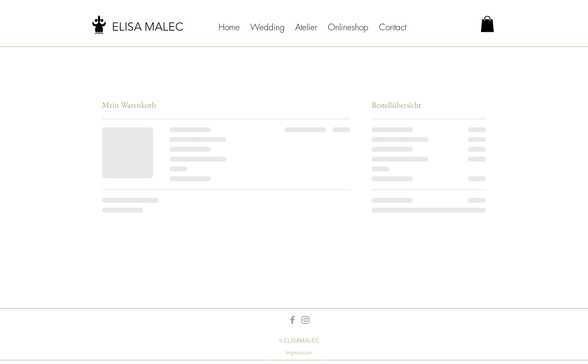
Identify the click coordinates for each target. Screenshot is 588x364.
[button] (487, 24)
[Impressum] (299, 353)
